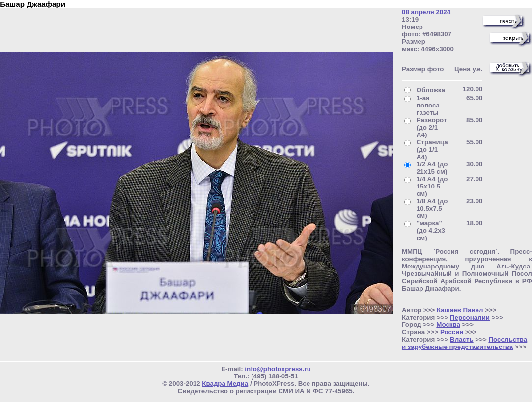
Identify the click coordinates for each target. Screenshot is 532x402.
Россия (452, 332)
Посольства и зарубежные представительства (464, 343)
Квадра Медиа (225, 384)
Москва (448, 325)
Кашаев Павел (460, 310)
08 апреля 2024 (426, 12)
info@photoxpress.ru (278, 369)
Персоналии (470, 317)
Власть (462, 339)
